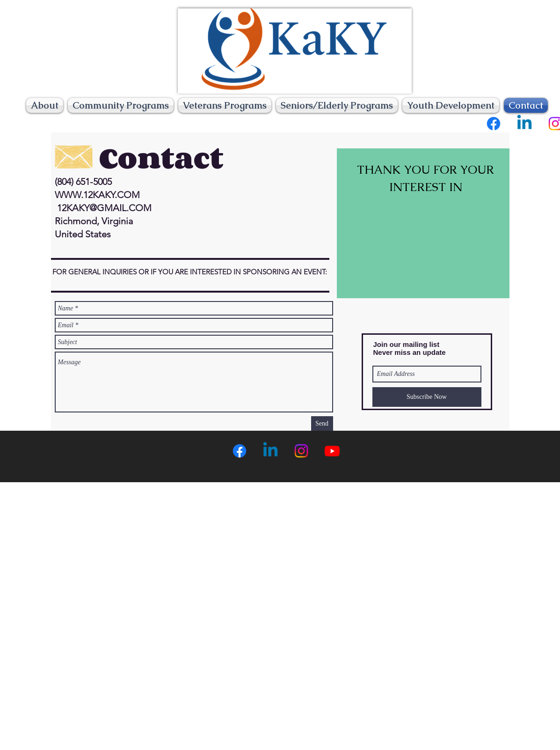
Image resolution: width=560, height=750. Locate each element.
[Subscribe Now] (427, 397)
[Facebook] (494, 124)
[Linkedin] (524, 124)
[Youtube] (332, 451)
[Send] (322, 423)
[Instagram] (301, 451)
